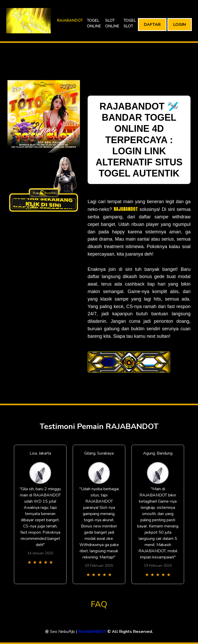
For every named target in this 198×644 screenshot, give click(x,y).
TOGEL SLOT (130, 23)
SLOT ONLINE (112, 23)
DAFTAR (152, 25)
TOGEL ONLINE (94, 23)
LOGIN (180, 25)
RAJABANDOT (70, 20)
